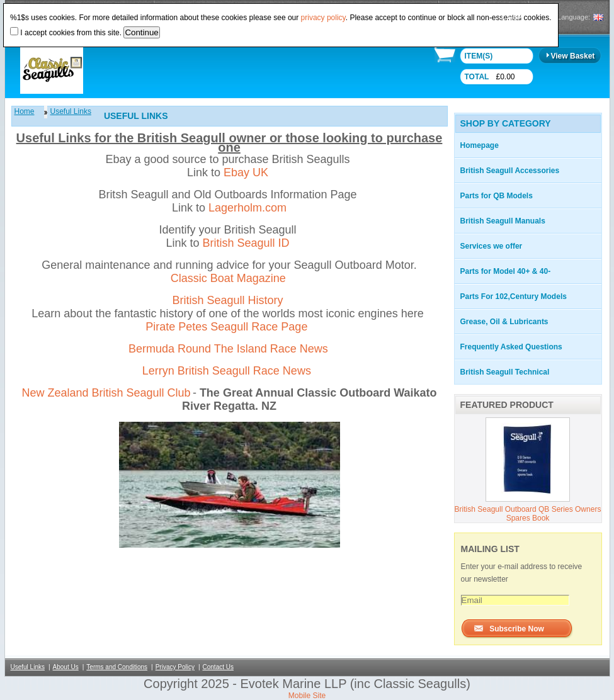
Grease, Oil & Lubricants (504, 322)
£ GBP (512, 17)
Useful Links (71, 111)
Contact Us (218, 667)
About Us (66, 667)
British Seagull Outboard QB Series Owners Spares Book (528, 514)
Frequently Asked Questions (511, 347)
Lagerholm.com (247, 208)
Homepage (480, 145)
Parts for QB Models (497, 196)
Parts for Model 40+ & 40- (506, 271)
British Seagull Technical (505, 372)
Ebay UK (246, 172)
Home (25, 111)
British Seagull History (227, 300)
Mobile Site (307, 696)
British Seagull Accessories (510, 171)
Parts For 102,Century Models (514, 296)
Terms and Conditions (117, 667)
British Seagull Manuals (503, 221)
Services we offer (492, 246)
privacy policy (323, 18)
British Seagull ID (246, 243)
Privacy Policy (175, 667)
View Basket (573, 56)
